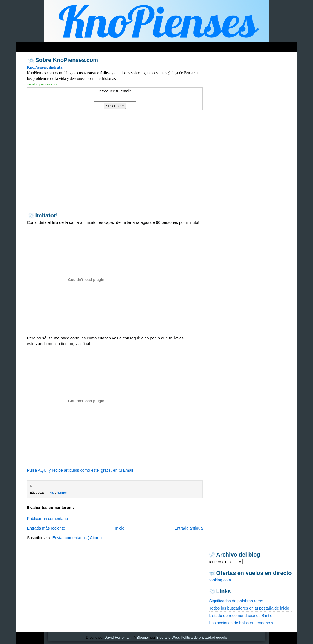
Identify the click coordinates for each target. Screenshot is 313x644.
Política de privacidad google (204, 637)
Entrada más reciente (46, 528)
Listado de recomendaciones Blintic (241, 616)
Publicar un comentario (48, 519)
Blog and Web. (168, 637)
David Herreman (118, 637)
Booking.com (219, 580)
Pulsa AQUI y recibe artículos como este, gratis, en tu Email (80, 470)
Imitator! (47, 215)
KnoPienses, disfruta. (45, 67)
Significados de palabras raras (236, 601)
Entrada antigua (189, 528)
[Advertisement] (124, 46)
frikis (51, 492)
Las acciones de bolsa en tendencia (241, 623)
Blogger (143, 637)
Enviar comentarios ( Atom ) (77, 538)
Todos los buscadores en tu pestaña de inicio (249, 608)
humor (62, 492)
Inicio (120, 528)
